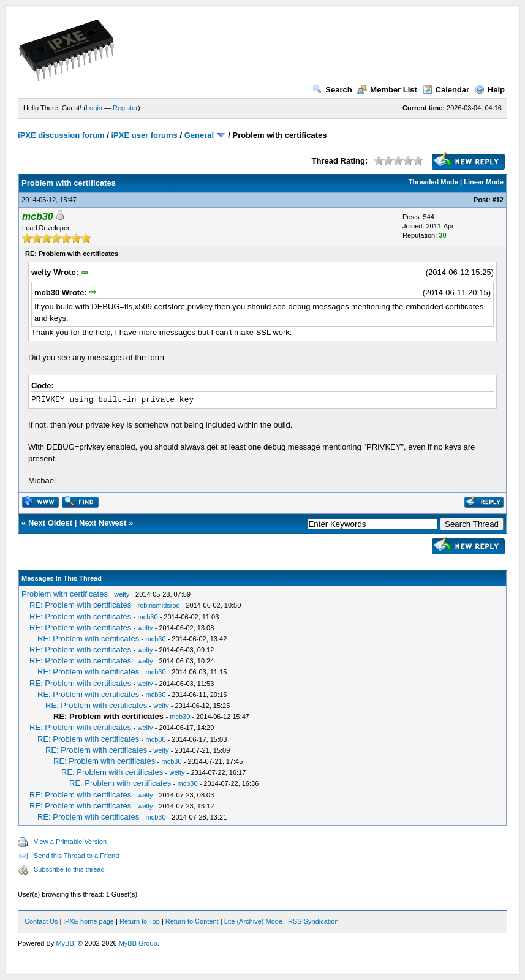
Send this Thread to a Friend (76, 856)
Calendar (446, 90)
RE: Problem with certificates (80, 605)
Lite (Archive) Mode (253, 921)
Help (490, 90)
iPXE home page (89, 921)
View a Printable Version (70, 842)
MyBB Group (138, 943)
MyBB (65, 943)
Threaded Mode (433, 182)
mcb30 (148, 617)
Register (125, 108)
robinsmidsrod (159, 605)
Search (332, 90)
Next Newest (103, 523)
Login (94, 108)
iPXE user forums (144, 135)
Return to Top (140, 921)
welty (122, 594)
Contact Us (41, 921)
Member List (387, 90)
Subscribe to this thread (69, 869)
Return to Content (192, 921)
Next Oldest (50, 523)
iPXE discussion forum (61, 135)
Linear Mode (484, 182)
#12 (498, 200)
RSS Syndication (313, 921)
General (199, 135)
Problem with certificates (65, 594)
